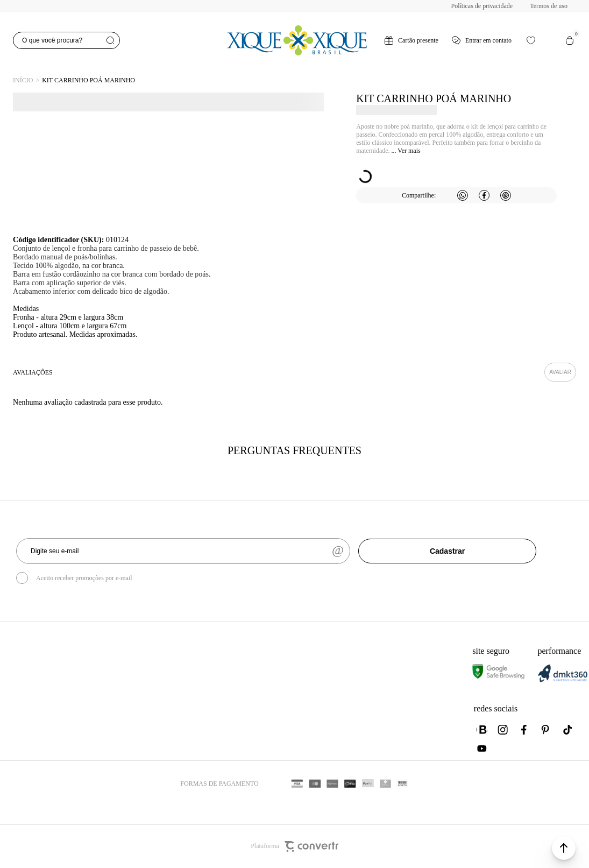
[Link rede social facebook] (525, 730)
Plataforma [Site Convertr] (294, 846)
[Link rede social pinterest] (547, 730)
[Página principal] (297, 40)
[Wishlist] (531, 40)
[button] (564, 848)
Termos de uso (549, 6)
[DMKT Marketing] (562, 680)
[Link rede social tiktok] (568, 730)
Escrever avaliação (560, 372)
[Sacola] (570, 40)
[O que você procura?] (66, 40)
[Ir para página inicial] (23, 80)
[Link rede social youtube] (482, 749)
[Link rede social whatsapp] (482, 730)
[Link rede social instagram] (503, 730)
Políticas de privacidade (482, 6)
